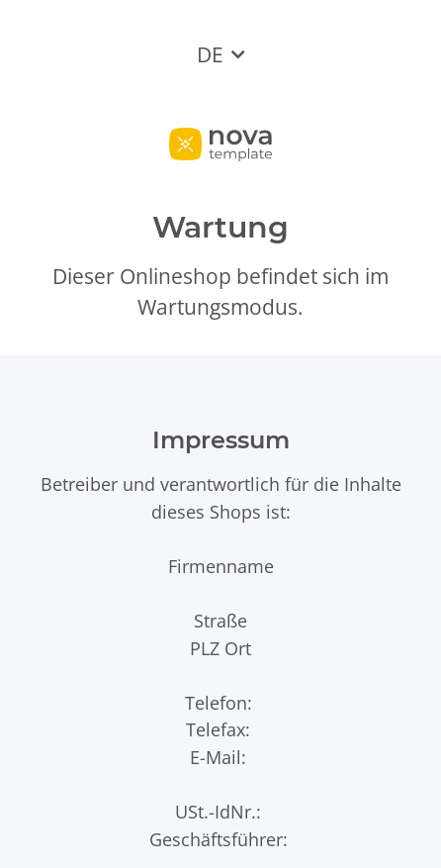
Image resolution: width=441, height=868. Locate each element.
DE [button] (210, 54)
